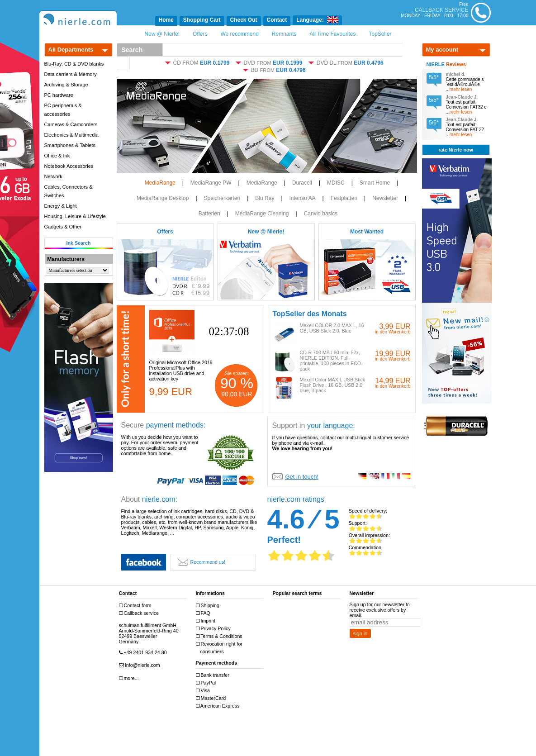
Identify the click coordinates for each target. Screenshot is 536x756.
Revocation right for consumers (220, 648)
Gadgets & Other (63, 227)
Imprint (207, 621)
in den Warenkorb (393, 332)
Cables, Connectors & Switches (69, 191)
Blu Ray (265, 198)
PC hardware (59, 95)
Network (53, 176)
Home (166, 20)
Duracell (302, 183)
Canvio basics (321, 214)
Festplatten (344, 198)
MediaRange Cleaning (262, 214)
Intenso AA (303, 198)
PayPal (207, 683)
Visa (204, 691)
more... (130, 678)
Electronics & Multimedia (71, 135)
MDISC (336, 183)
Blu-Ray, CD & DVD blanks (74, 64)
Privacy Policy (214, 629)
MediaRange (160, 183)
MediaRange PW (211, 183)
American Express (219, 706)
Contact (277, 20)
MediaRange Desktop (163, 198)
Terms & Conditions (220, 636)
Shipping (209, 606)
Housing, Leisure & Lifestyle (75, 216)
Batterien (209, 214)
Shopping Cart (202, 20)
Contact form (136, 606)
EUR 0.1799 (215, 63)
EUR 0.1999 (287, 63)
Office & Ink (57, 156)
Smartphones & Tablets (70, 145)
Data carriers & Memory (71, 74)
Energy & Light (61, 206)
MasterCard (212, 698)
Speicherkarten (222, 198)
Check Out (244, 20)
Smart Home (375, 183)
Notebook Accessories (69, 166)
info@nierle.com (141, 665)
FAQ (204, 613)
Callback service (140, 613)
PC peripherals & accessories (63, 110)
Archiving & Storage (66, 85)
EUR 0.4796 (368, 63)
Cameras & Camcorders (71, 124)
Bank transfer (214, 675)
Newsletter (385, 198)
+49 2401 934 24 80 (144, 653)
